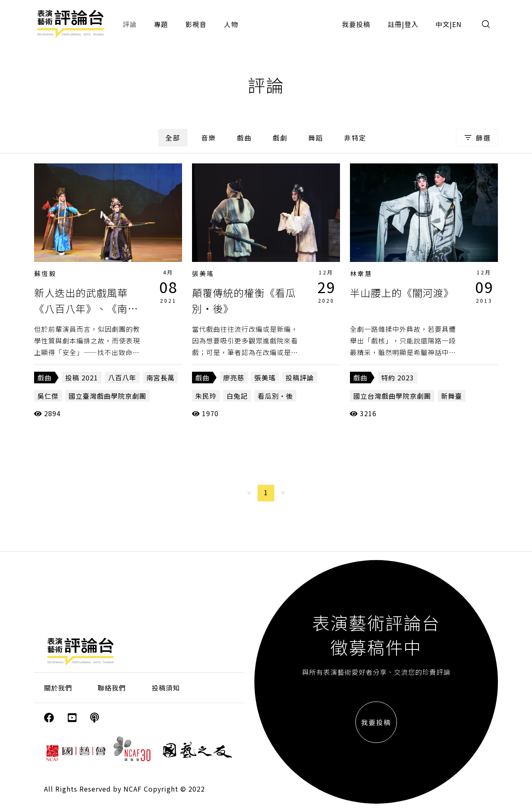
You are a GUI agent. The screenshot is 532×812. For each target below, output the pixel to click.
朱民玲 (206, 396)
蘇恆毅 (45, 273)
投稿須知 (166, 688)
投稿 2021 (82, 378)
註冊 (395, 24)
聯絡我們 (112, 688)
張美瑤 (203, 273)
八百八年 (122, 378)
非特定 (355, 138)
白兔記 (237, 396)
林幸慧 (361, 273)
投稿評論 (300, 378)
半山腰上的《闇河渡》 (402, 292)
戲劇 (280, 138)
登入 (411, 24)
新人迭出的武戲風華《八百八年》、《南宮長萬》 (86, 309)
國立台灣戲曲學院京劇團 (392, 396)
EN (457, 24)
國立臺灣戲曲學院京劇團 (107, 396)
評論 (130, 24)
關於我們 (58, 688)
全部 (173, 138)
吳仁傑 (48, 396)
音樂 (209, 138)
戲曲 (244, 138)
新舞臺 (452, 396)
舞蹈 (316, 138)
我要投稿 (356, 24)
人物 (231, 24)
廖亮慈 (234, 378)
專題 (161, 24)
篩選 (477, 138)
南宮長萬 (160, 378)
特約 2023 (398, 378)
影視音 (196, 24)
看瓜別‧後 (275, 396)
